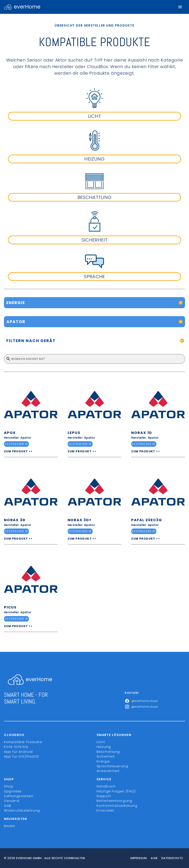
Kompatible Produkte (23, 742)
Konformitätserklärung (117, 806)
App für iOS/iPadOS (22, 756)
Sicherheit (106, 756)
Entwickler (106, 810)
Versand (12, 801)
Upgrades (13, 791)
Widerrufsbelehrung (22, 810)
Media (9, 826)
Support (104, 796)
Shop (9, 786)
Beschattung (108, 752)
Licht (101, 742)
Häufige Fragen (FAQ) (116, 791)
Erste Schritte (16, 747)
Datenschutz (172, 858)
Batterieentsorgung (114, 801)
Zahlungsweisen (19, 796)
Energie (103, 761)
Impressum (139, 858)
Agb (154, 858)
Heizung (104, 747)
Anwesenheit (108, 771)
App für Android (18, 752)
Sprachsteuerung (112, 766)
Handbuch (106, 786)
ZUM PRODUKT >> (18, 451)
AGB (8, 806)
